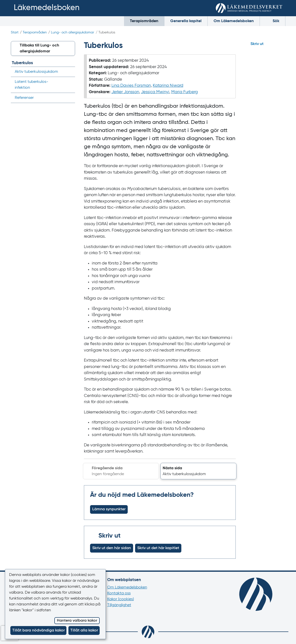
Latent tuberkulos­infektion (31, 85)
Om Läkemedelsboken (234, 21)
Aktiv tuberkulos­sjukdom (36, 72)
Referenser (24, 98)
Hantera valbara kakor (77, 621)
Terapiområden (144, 21)
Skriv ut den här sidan (112, 548)
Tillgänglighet (119, 605)
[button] (198, 471)
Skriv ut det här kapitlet (158, 548)
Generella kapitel (186, 21)
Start (15, 32)
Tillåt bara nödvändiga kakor (39, 630)
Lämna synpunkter (109, 509)
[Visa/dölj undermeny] (70, 72)
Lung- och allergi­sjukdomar (72, 32)
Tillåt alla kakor (84, 630)
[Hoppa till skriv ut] (265, 44)
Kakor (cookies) (121, 599)
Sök (273, 21)
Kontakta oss (119, 593)
